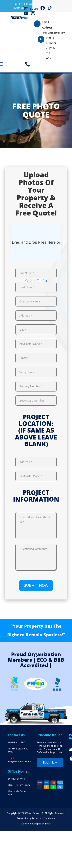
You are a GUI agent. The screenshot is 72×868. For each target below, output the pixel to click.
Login (34, 9)
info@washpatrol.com (53, 33)
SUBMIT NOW (36, 585)
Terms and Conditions (44, 818)
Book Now (50, 762)
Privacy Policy (24, 818)
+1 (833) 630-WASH (50, 53)
